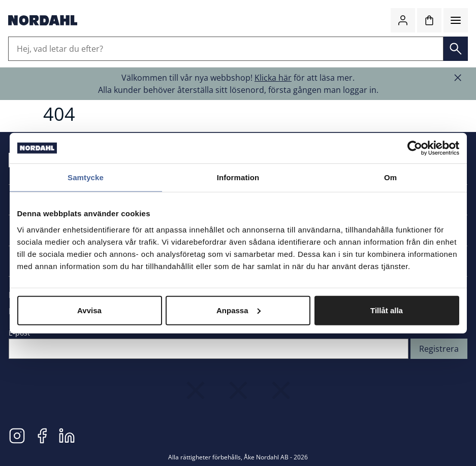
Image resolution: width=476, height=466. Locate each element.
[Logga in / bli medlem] (403, 20)
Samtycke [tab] (86, 177)
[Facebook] (42, 435)
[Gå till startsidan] (43, 20)
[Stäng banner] (458, 78)
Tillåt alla (387, 310)
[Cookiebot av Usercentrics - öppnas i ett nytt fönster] (415, 148)
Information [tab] (238, 177)
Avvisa (89, 310)
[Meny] (456, 20)
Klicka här (273, 78)
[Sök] (456, 49)
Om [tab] (390, 177)
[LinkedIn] (67, 435)
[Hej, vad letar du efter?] (226, 49)
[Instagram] (17, 435)
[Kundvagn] (429, 20)
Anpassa (239, 310)
